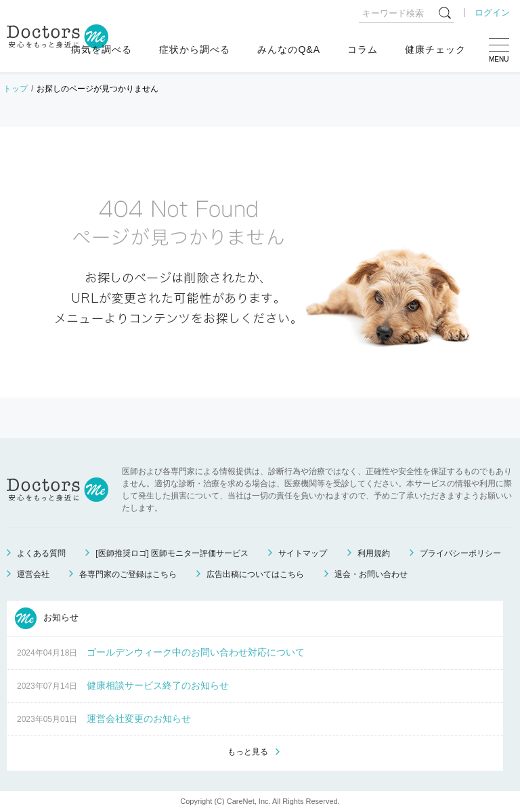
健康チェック (435, 49)
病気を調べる (102, 49)
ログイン (492, 13)
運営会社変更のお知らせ (139, 719)
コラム (363, 49)
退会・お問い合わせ (371, 574)
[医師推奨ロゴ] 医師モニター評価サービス (172, 553)
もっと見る (248, 752)
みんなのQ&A (289, 49)
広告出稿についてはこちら (255, 574)
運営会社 (33, 574)
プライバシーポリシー (460, 553)
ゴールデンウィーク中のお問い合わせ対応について (196, 652)
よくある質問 (41, 553)
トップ (16, 89)
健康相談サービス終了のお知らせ (158, 685)
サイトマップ (303, 553)
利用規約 (374, 553)
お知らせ (47, 618)
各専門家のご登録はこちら (128, 574)
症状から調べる (195, 49)
